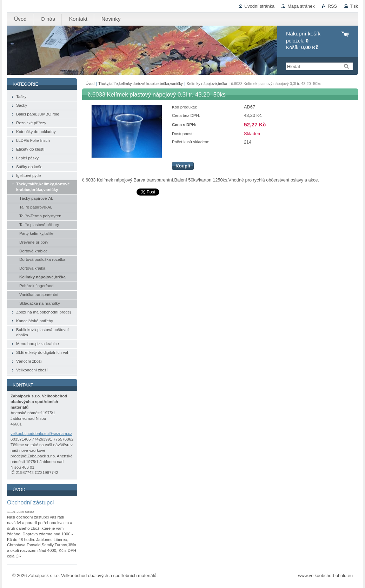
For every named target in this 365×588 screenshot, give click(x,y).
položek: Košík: (303, 41)
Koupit (183, 166)
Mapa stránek (301, 6)
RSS (332, 6)
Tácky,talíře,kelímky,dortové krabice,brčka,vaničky (141, 84)
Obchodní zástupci (30, 502)
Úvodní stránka (259, 6)
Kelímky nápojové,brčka (207, 84)
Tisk (354, 6)
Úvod (90, 84)
